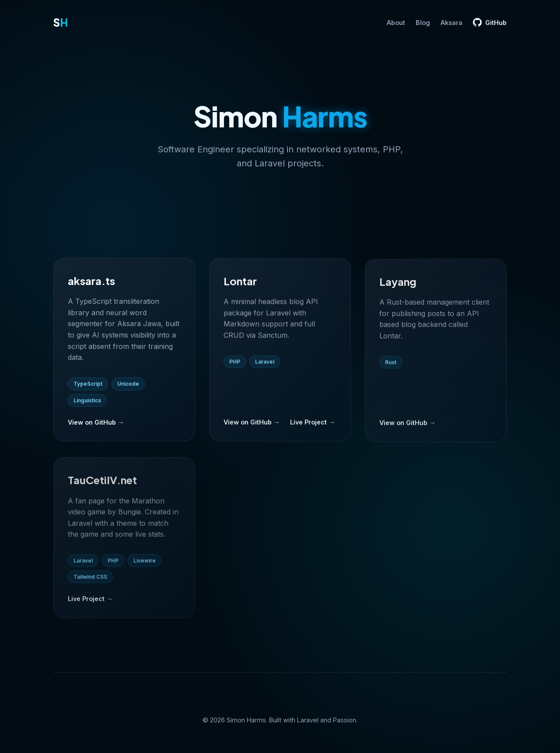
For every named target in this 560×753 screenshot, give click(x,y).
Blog (423, 23)
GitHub (490, 22)
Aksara (451, 23)
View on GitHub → (96, 424)
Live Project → (312, 425)
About (396, 23)
